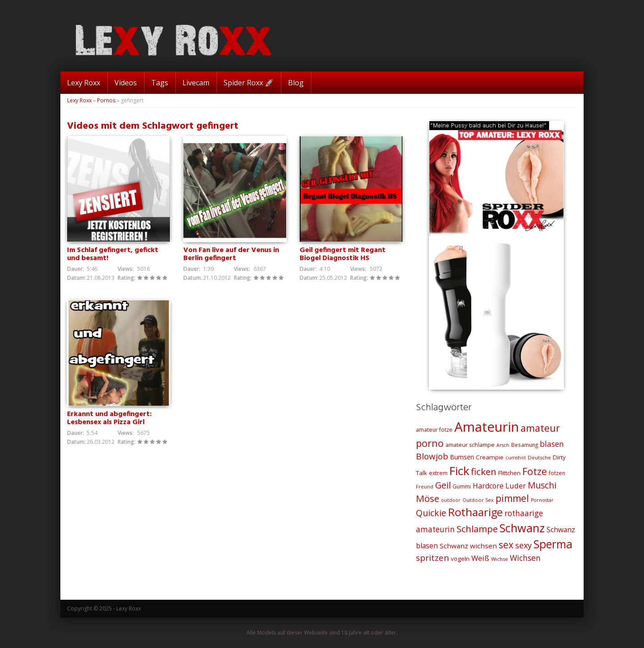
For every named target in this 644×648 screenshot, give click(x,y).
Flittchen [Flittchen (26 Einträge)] (509, 473)
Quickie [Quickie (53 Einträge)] (431, 513)
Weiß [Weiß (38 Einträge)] (480, 558)
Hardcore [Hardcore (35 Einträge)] (488, 486)
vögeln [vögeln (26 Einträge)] (460, 559)
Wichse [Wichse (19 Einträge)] (500, 559)
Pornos (106, 100)
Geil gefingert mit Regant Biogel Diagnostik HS (343, 254)
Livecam (196, 83)
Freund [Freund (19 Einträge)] (425, 486)
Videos (126, 83)
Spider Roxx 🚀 (249, 83)
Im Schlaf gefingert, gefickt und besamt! (113, 254)
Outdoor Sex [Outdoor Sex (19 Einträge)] (478, 500)
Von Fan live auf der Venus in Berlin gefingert (231, 254)
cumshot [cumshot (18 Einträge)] (516, 458)
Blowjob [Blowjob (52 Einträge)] (432, 456)
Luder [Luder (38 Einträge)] (516, 486)
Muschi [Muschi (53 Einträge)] (542, 485)
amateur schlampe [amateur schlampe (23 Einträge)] (470, 445)
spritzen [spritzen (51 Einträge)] (432, 558)
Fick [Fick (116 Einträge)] (459, 471)
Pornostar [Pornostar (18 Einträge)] (542, 500)
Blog (296, 83)
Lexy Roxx (84, 83)
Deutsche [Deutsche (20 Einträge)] (539, 457)
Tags (160, 83)
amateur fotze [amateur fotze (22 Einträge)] (434, 430)
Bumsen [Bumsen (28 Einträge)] (462, 457)
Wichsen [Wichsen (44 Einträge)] (525, 558)
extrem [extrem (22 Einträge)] (438, 473)
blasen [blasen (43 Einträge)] (552, 444)
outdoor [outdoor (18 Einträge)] (451, 500)
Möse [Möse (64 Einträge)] (428, 498)
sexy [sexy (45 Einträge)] (523, 545)
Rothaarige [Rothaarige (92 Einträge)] (475, 512)
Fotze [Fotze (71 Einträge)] (535, 471)
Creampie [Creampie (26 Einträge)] (490, 457)
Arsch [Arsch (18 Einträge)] (503, 445)
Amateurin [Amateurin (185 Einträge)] (487, 427)
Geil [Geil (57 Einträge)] (443, 485)
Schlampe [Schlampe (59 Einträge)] (477, 529)
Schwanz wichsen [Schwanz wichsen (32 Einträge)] (468, 546)
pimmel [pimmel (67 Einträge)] (512, 498)
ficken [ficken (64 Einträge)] (484, 471)
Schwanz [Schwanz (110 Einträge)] (522, 528)
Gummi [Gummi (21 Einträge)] (462, 486)
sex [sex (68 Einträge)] (506, 545)
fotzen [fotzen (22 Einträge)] (557, 473)
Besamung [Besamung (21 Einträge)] (525, 445)
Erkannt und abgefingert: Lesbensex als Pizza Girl (109, 419)
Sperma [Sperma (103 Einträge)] (553, 544)
